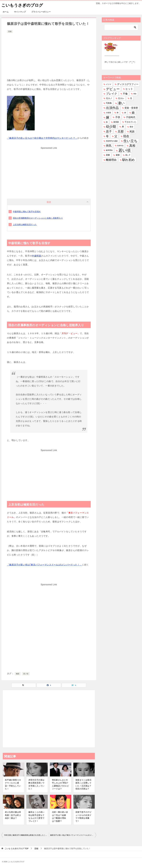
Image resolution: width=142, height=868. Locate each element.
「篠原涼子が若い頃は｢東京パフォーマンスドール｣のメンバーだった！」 (45, 565)
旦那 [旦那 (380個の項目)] (121, 131)
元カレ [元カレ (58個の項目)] (121, 98)
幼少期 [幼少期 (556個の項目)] (111, 127)
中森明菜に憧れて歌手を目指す (27, 211)
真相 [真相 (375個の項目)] (132, 146)
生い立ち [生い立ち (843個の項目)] (130, 141)
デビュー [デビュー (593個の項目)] (113, 89)
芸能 (10, 31)
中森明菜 (36, 256)
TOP (17, 848)
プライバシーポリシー (41, 12)
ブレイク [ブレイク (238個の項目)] (111, 94)
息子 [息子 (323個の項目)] (109, 131)
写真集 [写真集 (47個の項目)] (109, 103)
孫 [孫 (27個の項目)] (107, 122)
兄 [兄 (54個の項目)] (131, 98)
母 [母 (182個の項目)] (107, 136)
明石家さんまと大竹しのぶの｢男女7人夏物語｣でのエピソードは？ (61, 784)
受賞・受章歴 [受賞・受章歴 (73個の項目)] (131, 108)
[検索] (121, 27)
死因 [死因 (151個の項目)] (132, 131)
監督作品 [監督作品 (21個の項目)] (120, 146)
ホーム (6, 12)
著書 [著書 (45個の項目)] (108, 155)
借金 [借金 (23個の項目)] (135, 94)
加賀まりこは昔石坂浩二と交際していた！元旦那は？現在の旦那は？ (83, 784)
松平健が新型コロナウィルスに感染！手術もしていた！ (13, 784)
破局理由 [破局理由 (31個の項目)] (109, 150)
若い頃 (26, 674)
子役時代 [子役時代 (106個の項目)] (131, 117)
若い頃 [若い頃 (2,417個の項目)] (125, 150)
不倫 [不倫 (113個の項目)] (125, 94)
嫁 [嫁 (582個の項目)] (108, 117)
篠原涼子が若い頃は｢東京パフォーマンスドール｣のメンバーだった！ (73, 835)
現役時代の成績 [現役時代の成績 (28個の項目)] (112, 141)
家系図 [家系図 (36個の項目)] (116, 122)
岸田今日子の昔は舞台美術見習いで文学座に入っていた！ (36, 784)
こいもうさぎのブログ (23, 5)
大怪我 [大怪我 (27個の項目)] (108, 113)
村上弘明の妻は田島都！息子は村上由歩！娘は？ (13, 815)
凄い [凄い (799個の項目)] (121, 103)
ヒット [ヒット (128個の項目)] (129, 89)
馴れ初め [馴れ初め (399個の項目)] (129, 160)
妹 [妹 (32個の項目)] (118, 113)
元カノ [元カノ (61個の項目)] (109, 98)
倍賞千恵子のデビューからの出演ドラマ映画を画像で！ (83, 817)
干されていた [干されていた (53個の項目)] (130, 122)
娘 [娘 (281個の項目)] (133, 113)
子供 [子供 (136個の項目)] (118, 117)
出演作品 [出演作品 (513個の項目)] (112, 108)
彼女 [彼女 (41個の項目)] (131, 127)
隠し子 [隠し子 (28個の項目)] (128, 155)
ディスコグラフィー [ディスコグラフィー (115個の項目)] (128, 84)
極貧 (18, 674)
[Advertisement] (49, 54)
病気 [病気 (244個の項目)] (109, 146)
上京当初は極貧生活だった (25, 224)
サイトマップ (20, 12)
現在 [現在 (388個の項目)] (126, 136)
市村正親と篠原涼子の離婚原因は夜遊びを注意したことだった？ (26, 835)
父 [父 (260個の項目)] (116, 136)
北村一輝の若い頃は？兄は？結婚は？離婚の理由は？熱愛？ (60, 817)
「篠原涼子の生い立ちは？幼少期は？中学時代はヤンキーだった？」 (42, 138)
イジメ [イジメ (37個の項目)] (109, 84)
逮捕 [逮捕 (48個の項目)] (118, 155)
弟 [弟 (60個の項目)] (123, 127)
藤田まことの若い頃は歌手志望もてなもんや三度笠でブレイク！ (36, 817)
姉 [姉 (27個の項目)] (125, 113)
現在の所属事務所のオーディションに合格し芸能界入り (38, 218)
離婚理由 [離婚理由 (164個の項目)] (111, 160)
